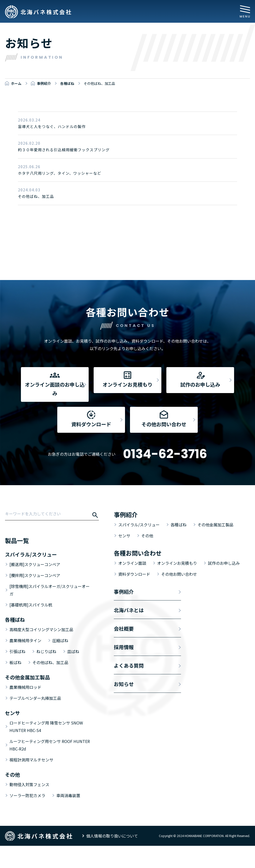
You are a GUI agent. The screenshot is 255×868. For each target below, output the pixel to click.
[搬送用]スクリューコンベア (35, 586)
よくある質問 (129, 688)
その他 (147, 558)
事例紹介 (124, 614)
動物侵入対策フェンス (29, 807)
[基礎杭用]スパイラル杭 (31, 627)
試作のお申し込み (224, 585)
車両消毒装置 (68, 818)
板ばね (15, 685)
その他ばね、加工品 (50, 685)
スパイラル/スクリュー (139, 547)
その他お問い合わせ (179, 596)
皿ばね (73, 674)
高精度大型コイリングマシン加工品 (41, 652)
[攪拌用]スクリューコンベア (35, 597)
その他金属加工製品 (215, 547)
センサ (124, 558)
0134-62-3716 (165, 476)
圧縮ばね (60, 663)
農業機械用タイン (25, 663)
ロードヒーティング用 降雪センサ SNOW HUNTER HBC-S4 (46, 749)
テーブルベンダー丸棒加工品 (35, 720)
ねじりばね (46, 674)
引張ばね (17, 674)
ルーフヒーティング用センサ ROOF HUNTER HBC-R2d (50, 767)
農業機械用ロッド (25, 709)
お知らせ (124, 706)
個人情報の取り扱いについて (112, 858)
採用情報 (124, 669)
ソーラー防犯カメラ (27, 818)
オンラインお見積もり (177, 585)
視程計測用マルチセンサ (31, 782)
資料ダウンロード (134, 596)
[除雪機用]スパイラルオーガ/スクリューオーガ (50, 612)
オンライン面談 (132, 585)
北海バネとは (129, 632)
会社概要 (124, 651)
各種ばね (179, 547)
